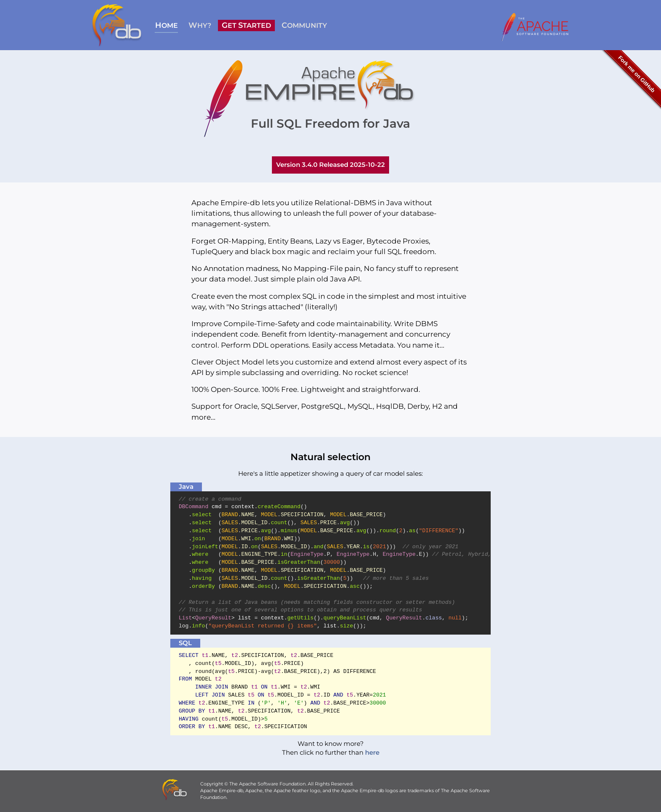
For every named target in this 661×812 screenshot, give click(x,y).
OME (167, 25)
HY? (200, 25)
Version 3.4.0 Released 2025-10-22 (330, 165)
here (372, 753)
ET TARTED (246, 25)
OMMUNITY (304, 25)
